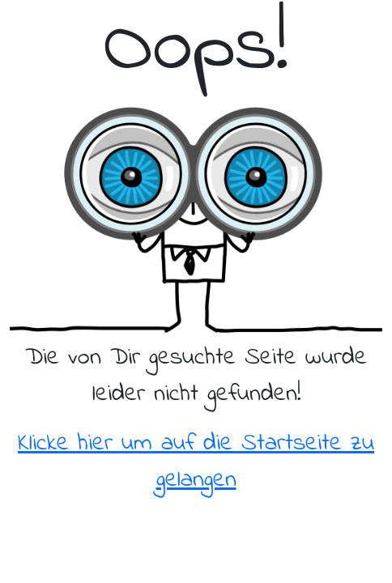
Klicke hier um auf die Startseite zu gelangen (196, 462)
